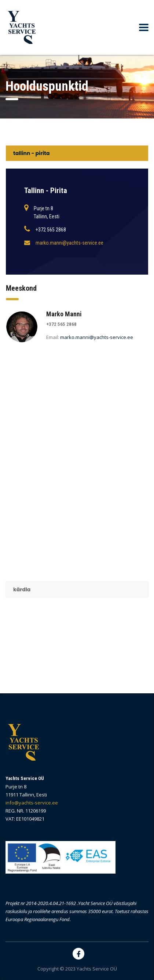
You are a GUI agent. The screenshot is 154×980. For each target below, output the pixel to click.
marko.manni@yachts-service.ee (69, 243)
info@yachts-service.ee (32, 803)
